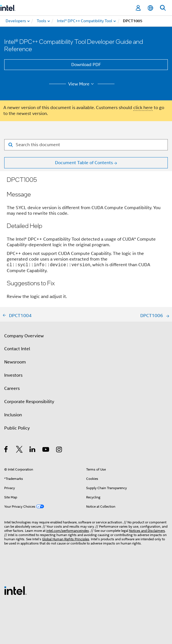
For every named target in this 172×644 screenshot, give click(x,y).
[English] (150, 8)
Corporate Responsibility (29, 402)
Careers (12, 388)
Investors (13, 375)
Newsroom (15, 362)
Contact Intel (17, 349)
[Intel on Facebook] (6, 450)
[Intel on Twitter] (20, 450)
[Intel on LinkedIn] (33, 450)
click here (143, 108)
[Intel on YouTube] (46, 450)
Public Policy (17, 428)
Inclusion (13, 415)
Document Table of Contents (84, 163)
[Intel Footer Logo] (15, 590)
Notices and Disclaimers (147, 531)
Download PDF (86, 65)
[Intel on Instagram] (59, 450)
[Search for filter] (86, 145)
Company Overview (24, 336)
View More (82, 84)
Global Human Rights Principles (66, 539)
